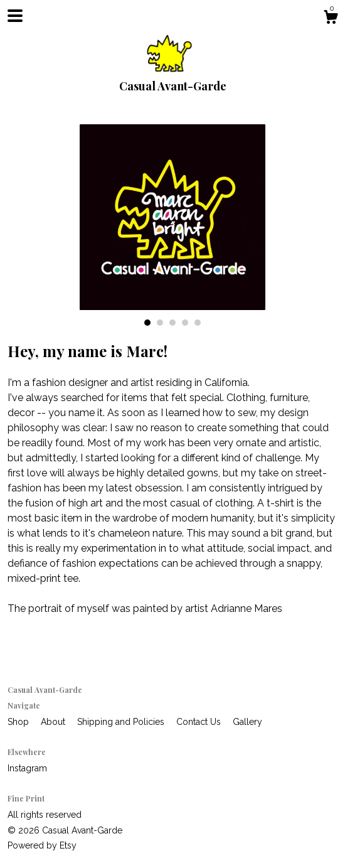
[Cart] (331, 19)
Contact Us (200, 722)
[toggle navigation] (15, 16)
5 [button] (198, 323)
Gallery (247, 722)
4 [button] (185, 323)
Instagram (27, 768)
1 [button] (147, 323)
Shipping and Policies (122, 722)
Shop (19, 722)
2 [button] (160, 323)
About (54, 722)
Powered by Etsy (42, 845)
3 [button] (172, 323)
